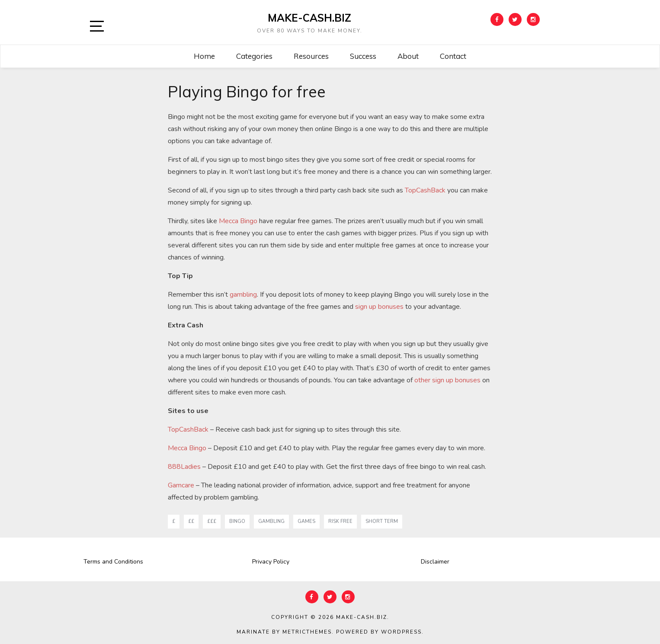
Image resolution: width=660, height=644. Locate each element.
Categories (254, 56)
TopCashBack (425, 190)
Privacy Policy (271, 562)
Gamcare (181, 485)
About (408, 56)
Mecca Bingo (238, 221)
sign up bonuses (379, 307)
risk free (340, 521)
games (306, 521)
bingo (237, 521)
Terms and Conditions (113, 562)
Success (363, 56)
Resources (311, 56)
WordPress (401, 632)
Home (204, 56)
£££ (212, 521)
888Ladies (184, 467)
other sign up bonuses (447, 380)
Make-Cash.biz (309, 18)
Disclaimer (435, 562)
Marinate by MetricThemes (284, 632)
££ (191, 521)
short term (382, 521)
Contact (453, 56)
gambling (243, 295)
